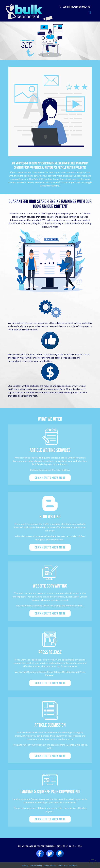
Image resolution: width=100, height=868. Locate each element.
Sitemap (25, 865)
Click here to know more (50, 478)
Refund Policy (36, 865)
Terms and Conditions (67, 865)
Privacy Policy (50, 865)
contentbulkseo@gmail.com (75, 7)
